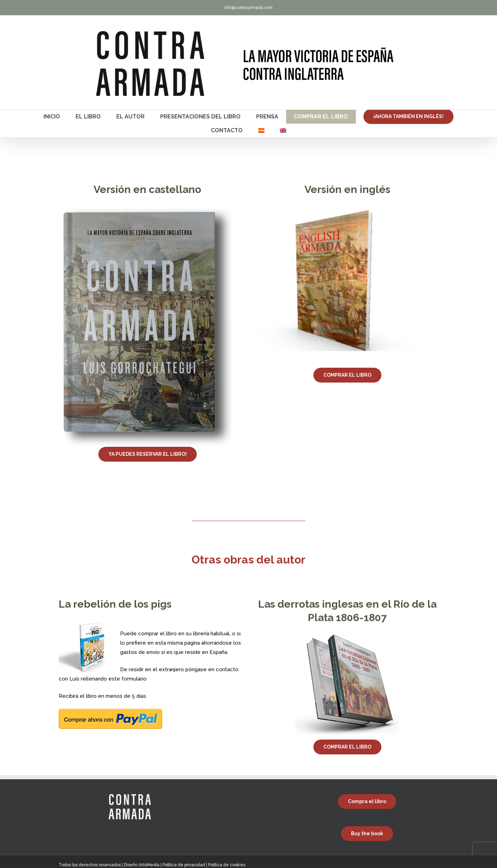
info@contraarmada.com (248, 8)
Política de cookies (227, 865)
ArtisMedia (149, 865)
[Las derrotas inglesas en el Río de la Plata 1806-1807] (347, 637)
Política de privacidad (184, 865)
